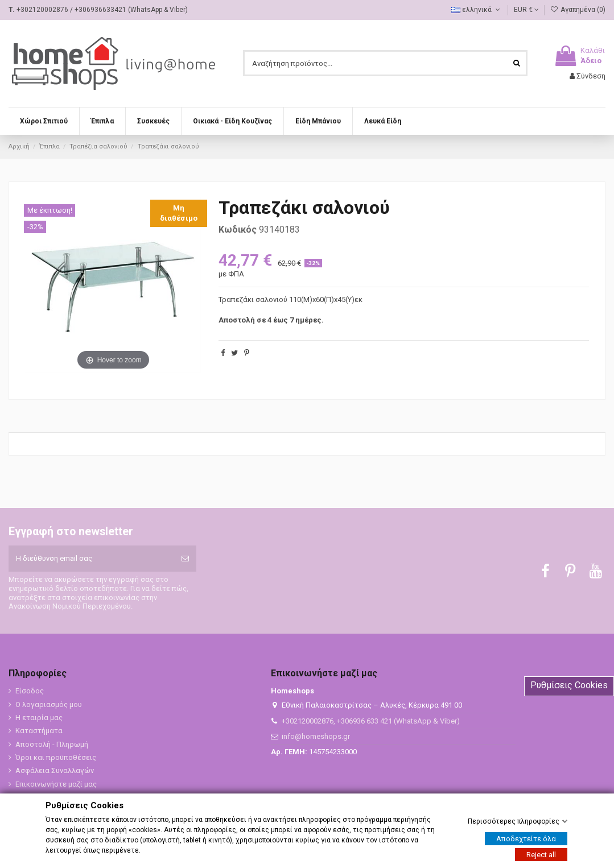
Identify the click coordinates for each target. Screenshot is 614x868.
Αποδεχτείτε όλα (526, 839)
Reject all (541, 855)
